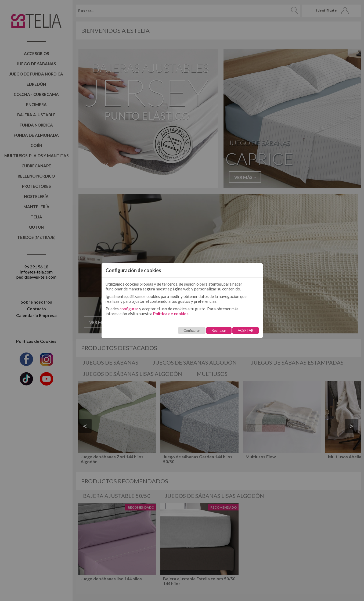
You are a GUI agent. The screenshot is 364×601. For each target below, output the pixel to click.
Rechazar (219, 330)
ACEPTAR (246, 330)
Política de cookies (171, 314)
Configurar (192, 330)
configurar (129, 309)
